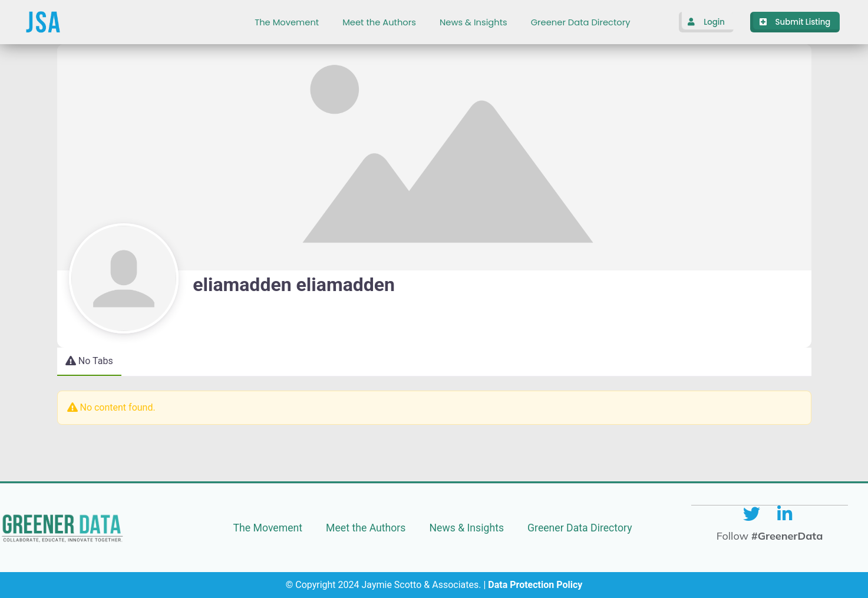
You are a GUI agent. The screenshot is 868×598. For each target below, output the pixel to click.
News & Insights (473, 22)
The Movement (287, 22)
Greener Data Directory (581, 22)
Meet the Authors (379, 22)
